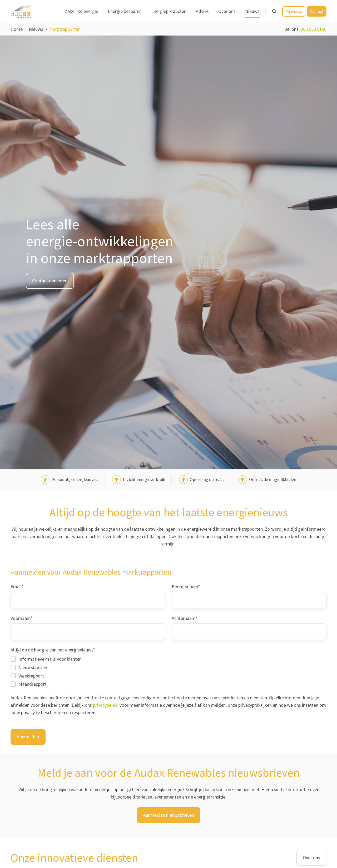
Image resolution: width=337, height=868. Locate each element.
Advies (202, 11)
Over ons (227, 11)
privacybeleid (106, 705)
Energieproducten (169, 11)
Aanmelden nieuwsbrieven (168, 815)
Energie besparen (125, 11)
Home (17, 29)
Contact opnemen (50, 281)
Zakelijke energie (81, 11)
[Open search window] (274, 11)
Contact (317, 11)
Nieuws (252, 11)
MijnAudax (294, 11)
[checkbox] (168, 671)
